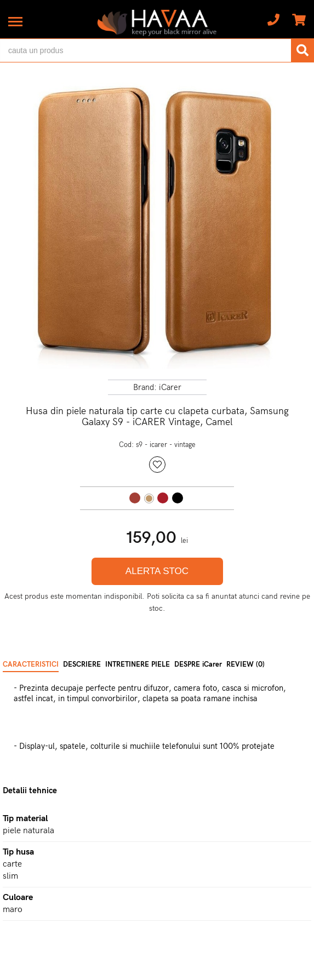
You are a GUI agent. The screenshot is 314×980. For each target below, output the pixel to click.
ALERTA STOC (157, 571)
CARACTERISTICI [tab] (31, 664)
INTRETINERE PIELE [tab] (138, 664)
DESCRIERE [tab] (82, 664)
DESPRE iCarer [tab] (198, 664)
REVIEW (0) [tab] (246, 664)
